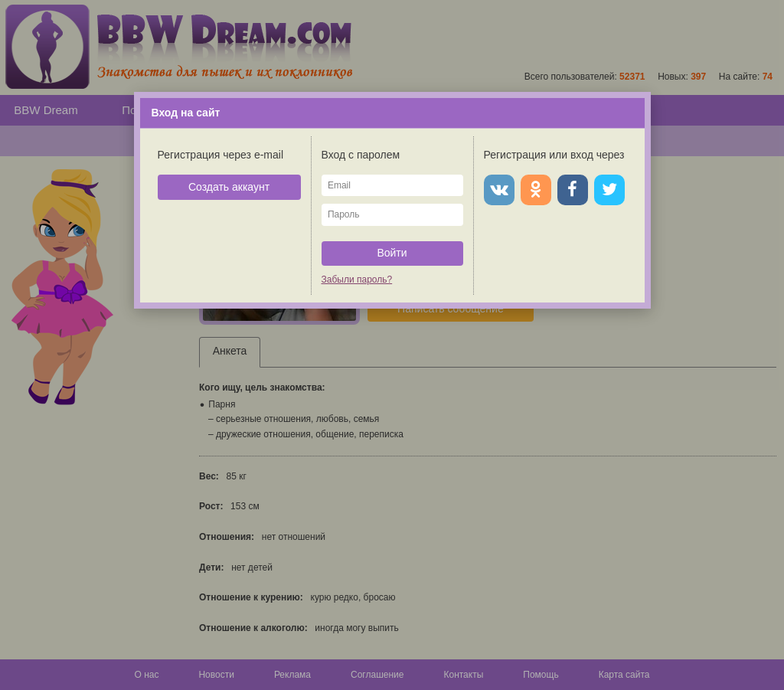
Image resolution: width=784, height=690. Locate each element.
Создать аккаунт (229, 187)
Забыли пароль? (357, 280)
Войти (392, 253)
